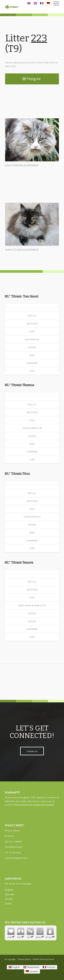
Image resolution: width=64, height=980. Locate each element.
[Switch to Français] (49, 967)
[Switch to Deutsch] (32, 971)
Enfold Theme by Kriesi (43, 959)
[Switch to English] (14, 967)
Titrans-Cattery (24, 959)
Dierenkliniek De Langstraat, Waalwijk (35, 805)
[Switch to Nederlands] (31, 967)
